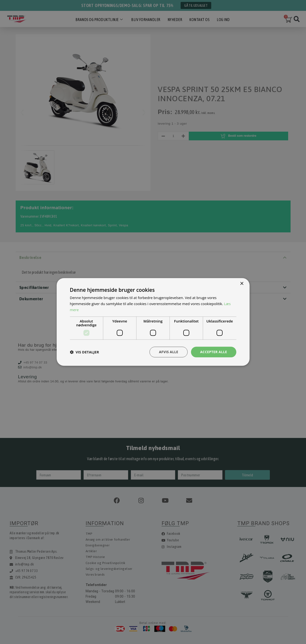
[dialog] (153, 322)
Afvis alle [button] (169, 352)
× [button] (242, 284)
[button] (85, 352)
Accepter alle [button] (214, 352)
